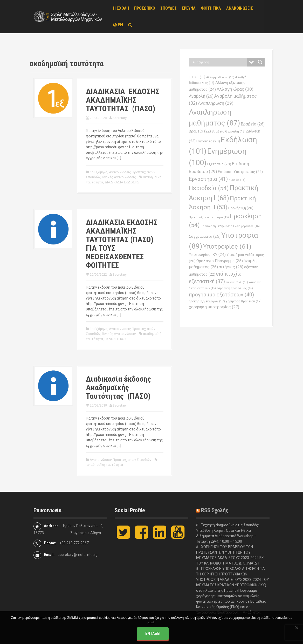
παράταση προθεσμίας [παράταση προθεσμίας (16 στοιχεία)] (235, 288)
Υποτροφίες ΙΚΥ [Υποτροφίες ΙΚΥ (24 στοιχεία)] (207, 255)
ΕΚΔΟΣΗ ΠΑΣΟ (116, 339)
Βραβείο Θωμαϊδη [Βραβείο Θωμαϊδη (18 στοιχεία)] (229, 131)
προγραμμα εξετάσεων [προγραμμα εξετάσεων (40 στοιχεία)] (221, 295)
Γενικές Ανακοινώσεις (119, 177)
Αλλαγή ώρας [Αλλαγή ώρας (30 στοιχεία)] (235, 89)
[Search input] (219, 62)
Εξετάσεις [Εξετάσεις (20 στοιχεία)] (219, 164)
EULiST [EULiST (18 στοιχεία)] (197, 77)
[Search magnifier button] (260, 62)
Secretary (120, 118)
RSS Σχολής (215, 510)
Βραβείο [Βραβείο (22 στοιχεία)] (200, 131)
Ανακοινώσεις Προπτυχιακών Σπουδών (120, 460)
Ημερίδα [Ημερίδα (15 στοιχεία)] (237, 180)
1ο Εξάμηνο (99, 172)
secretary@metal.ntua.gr (78, 555)
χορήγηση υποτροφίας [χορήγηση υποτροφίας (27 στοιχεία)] (214, 307)
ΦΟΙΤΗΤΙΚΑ (211, 8)
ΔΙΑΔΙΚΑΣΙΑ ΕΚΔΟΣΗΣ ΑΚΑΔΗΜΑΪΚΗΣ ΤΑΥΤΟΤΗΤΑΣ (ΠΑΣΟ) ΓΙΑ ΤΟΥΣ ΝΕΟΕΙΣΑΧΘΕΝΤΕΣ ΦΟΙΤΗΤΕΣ (122, 244)
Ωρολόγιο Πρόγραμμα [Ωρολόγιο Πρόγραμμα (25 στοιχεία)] (220, 261)
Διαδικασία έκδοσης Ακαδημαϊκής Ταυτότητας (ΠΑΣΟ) (118, 387)
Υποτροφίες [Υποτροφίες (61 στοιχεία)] (227, 246)
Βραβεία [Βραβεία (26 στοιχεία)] (253, 124)
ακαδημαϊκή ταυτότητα (105, 465)
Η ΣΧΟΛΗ (121, 8)
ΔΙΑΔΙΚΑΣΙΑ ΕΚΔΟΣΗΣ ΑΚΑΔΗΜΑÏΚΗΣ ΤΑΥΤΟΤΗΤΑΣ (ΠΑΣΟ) (123, 100)
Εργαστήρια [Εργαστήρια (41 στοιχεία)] (208, 179)
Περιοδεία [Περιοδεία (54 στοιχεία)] (209, 188)
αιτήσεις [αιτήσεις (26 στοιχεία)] (231, 267)
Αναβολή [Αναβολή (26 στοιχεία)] (201, 96)
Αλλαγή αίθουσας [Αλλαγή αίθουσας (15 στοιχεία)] (220, 77)
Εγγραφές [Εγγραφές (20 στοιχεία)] (208, 141)
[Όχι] (297, 628)
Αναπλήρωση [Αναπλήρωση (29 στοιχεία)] (216, 103)
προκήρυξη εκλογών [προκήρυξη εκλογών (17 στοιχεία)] (207, 301)
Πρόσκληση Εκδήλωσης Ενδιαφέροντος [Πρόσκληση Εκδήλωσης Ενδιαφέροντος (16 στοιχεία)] (230, 226)
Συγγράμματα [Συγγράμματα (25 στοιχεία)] (205, 236)
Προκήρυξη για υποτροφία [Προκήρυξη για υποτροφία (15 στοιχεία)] (209, 217)
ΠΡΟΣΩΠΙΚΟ (145, 8)
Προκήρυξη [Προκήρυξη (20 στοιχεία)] (241, 208)
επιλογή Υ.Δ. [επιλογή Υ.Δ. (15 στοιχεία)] (237, 282)
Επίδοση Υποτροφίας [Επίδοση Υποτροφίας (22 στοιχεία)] (240, 172)
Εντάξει (153, 633)
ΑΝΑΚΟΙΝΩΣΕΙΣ (240, 8)
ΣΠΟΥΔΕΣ (168, 8)
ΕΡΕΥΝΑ (189, 8)
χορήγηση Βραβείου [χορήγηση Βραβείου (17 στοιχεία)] (244, 301)
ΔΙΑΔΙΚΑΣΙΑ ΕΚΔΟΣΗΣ (122, 182)
